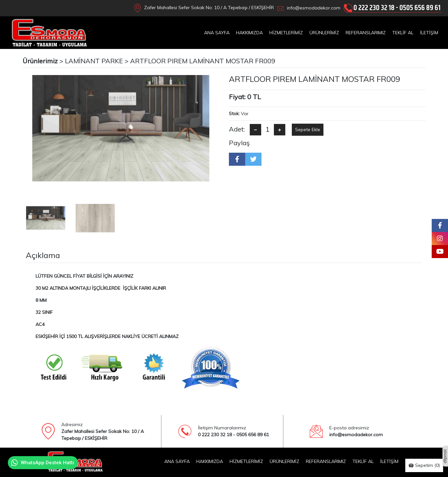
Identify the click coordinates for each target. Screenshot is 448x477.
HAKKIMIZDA (249, 33)
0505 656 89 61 (420, 8)
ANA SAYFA (217, 33)
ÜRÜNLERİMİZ (324, 33)
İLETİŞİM (429, 33)
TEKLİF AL (403, 33)
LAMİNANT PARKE (94, 61)
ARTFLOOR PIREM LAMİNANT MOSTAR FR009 (203, 61)
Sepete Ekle (308, 130)
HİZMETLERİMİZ (286, 33)
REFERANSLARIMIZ (366, 33)
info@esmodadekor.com (314, 8)
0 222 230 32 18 (374, 8)
